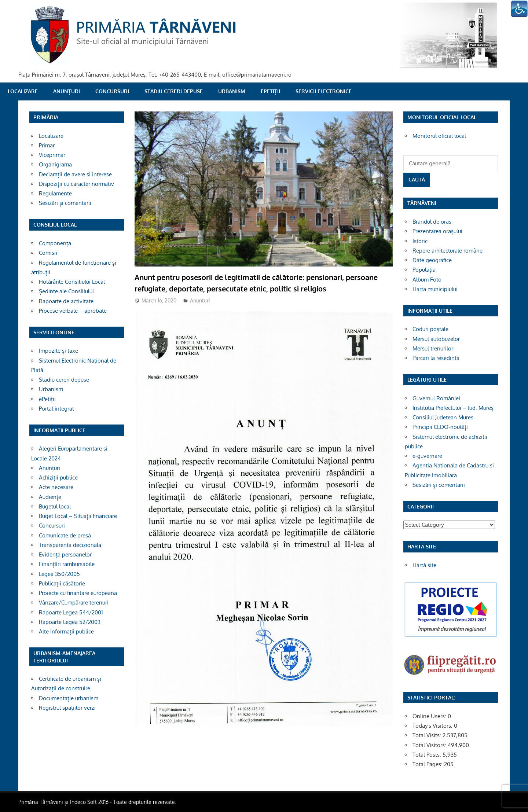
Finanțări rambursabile (67, 564)
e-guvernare (427, 456)
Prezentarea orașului (437, 231)
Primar (47, 145)
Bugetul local (55, 506)
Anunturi (200, 300)
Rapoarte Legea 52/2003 (70, 622)
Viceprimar (52, 155)
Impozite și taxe (58, 351)
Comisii (48, 253)
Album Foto (427, 280)
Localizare (23, 91)
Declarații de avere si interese (75, 174)
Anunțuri (67, 91)
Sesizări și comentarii (65, 203)
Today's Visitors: (433, 726)
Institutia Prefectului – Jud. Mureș (453, 408)
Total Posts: (428, 755)
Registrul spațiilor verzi (67, 708)
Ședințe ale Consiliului (66, 291)
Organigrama (55, 164)
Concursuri (112, 91)
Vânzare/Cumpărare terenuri (74, 602)
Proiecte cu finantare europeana (78, 593)
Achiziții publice (58, 477)
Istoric (420, 241)
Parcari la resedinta (436, 358)
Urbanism (232, 91)
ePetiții (270, 91)
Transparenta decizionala (70, 545)
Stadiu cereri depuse (174, 91)
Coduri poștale (430, 329)
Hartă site (424, 565)
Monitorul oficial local (439, 136)
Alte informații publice (66, 631)
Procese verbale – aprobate (73, 311)
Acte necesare (56, 487)
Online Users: (430, 716)
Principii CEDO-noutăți (440, 427)
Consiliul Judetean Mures (443, 417)
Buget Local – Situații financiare (78, 516)
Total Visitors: (430, 745)
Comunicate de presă (65, 535)
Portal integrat (56, 409)
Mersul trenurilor (433, 348)
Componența (55, 243)
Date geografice (432, 260)
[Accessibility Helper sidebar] (519, 9)
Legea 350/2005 (59, 574)
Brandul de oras (432, 222)
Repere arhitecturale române (448, 251)
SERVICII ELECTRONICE (324, 91)
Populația (424, 270)
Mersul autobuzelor (436, 339)
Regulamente (55, 193)
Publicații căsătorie (62, 583)
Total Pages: (428, 764)
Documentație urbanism (69, 698)
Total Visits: (428, 735)
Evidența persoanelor (65, 554)
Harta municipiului (435, 289)
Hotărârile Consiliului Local (72, 282)
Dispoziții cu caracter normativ (76, 184)
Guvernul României (436, 398)
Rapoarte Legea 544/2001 (71, 612)
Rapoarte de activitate (66, 301)
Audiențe (50, 497)
